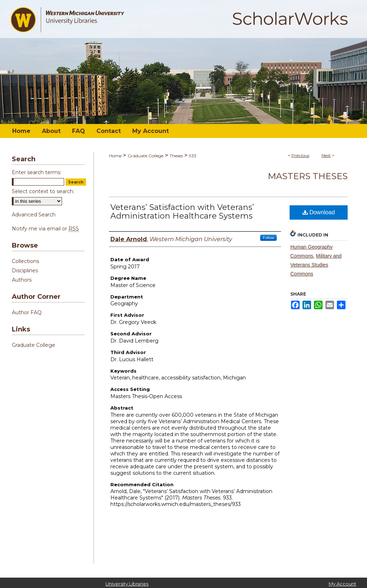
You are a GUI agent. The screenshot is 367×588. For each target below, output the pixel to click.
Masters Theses (308, 176)
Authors (22, 280)
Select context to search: (43, 191)
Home (115, 156)
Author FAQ (27, 312)
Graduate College (146, 156)
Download (319, 212)
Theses (176, 156)
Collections (25, 261)
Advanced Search (34, 215)
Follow (268, 238)
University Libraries (127, 584)
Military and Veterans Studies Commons (316, 265)
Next (326, 155)
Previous (300, 155)
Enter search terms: (37, 172)
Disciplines (25, 271)
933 (193, 156)
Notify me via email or (45, 229)
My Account (342, 584)
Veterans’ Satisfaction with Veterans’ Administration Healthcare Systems (182, 212)
